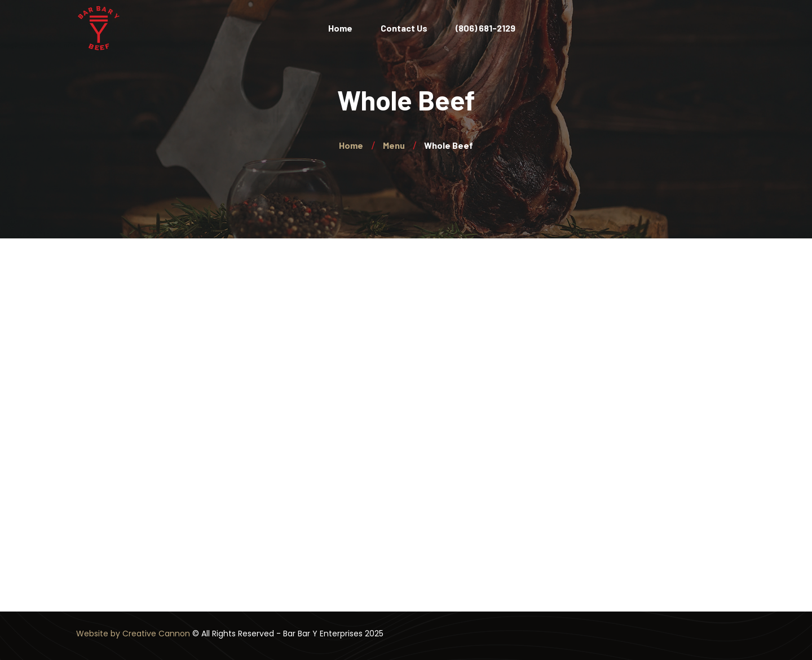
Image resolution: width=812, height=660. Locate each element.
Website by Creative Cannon (133, 634)
